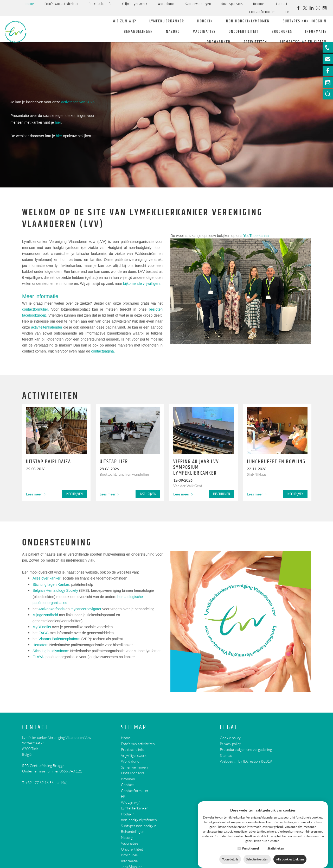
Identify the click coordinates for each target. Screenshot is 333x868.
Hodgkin (205, 21)
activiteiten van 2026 (78, 102)
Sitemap (134, 728)
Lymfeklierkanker (167, 21)
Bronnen (259, 4)
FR (287, 12)
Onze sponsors (232, 4)
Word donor (166, 4)
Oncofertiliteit (244, 32)
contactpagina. (103, 351)
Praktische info (100, 4)
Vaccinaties (204, 32)
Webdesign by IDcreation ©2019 (246, 761)
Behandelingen (138, 32)
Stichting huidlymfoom (50, 651)
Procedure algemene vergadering (246, 749)
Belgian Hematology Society (55, 590)
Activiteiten (255, 42)
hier (58, 122)
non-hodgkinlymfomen (248, 21)
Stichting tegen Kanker (51, 584)
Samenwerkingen (198, 4)
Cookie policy (230, 738)
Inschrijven (74, 494)
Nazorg (173, 32)
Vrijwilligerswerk (135, 4)
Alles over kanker (46, 578)
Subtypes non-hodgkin (305, 21)
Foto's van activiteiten (61, 4)
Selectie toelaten (257, 854)
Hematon (40, 645)
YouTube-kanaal (256, 236)
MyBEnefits (42, 627)
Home (30, 4)
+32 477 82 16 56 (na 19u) (46, 782)
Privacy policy (230, 744)
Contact (282, 4)
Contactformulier (262, 12)
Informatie (316, 32)
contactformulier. (36, 309)
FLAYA (38, 657)
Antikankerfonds (52, 609)
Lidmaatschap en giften (303, 42)
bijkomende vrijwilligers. (142, 284)
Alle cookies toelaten (290, 854)
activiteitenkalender (47, 327)
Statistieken (276, 843)
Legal (229, 728)
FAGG (44, 633)
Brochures (282, 32)
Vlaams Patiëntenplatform (59, 639)
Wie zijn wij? (124, 21)
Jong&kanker (218, 42)
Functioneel (251, 843)
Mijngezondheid (45, 615)
